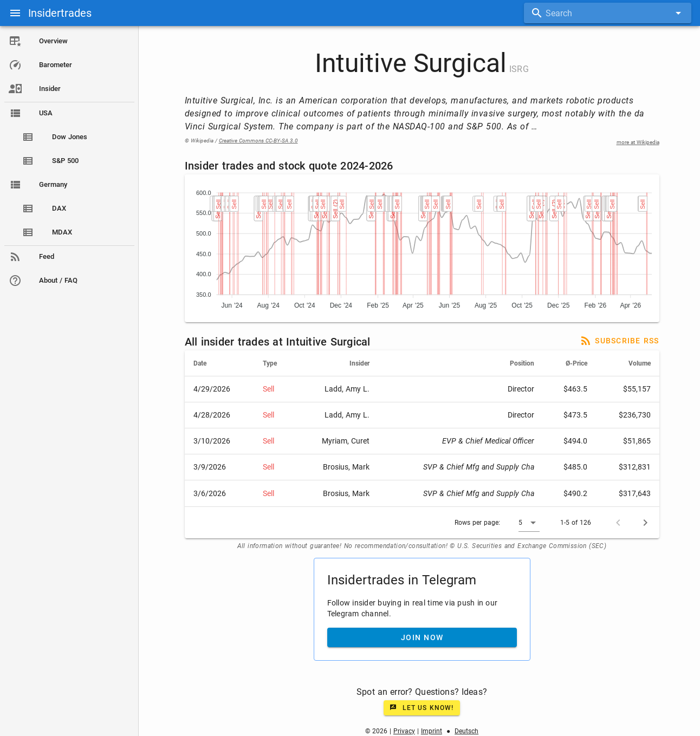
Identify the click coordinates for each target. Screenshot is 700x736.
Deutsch (466, 731)
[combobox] (608, 13)
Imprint (432, 731)
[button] (529, 523)
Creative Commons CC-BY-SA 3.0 (258, 141)
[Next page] (645, 523)
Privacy (404, 731)
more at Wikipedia (638, 142)
